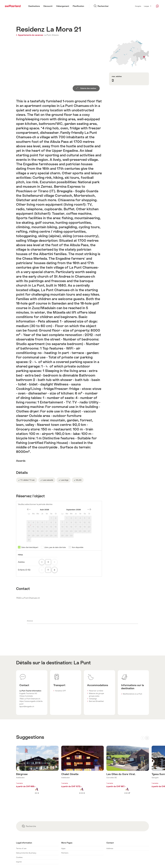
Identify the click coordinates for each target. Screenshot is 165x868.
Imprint (19, 862)
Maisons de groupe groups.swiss (97, 695)
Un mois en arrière (29, 509)
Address (110, 848)
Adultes (21, 562)
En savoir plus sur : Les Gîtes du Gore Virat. (128, 773)
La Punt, (48, 35)
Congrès (138, 6)
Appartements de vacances (30, 35)
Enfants (24, 570)
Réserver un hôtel (96, 691)
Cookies (19, 857)
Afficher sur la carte (129, 54)
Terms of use (21, 848)
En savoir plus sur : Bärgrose (37, 773)
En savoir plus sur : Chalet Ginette (83, 773)
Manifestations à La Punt (132, 694)
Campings (93, 699)
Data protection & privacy (26, 853)
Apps (63, 848)
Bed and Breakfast (96, 701)
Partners (65, 853)
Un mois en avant (89, 509)
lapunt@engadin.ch (27, 706)
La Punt (82, 663)
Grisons (55, 35)
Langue (148, 6)
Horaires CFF (60, 691)
